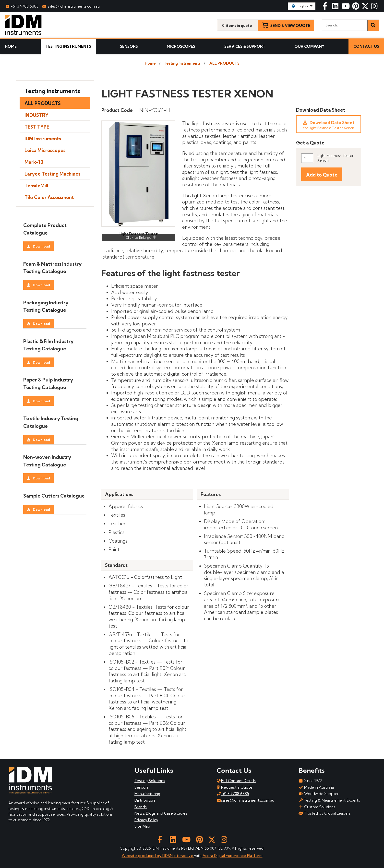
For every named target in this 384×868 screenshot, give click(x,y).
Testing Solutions (150, 781)
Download (41, 246)
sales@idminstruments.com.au (71, 6)
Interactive (184, 856)
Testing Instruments (68, 46)
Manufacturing (147, 794)
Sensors (129, 46)
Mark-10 (34, 162)
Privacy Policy (146, 820)
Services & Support (245, 46)
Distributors (145, 800)
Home (11, 46)
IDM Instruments (43, 139)
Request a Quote (234, 787)
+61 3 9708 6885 (22, 6)
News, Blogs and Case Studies (161, 813)
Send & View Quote (290, 26)
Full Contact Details (236, 781)
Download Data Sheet (329, 125)
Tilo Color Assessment (49, 197)
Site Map (142, 826)
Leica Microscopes (45, 150)
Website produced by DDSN (148, 856)
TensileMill (36, 186)
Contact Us (366, 46)
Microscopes (181, 46)
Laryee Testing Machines (52, 174)
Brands (141, 807)
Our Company (309, 46)
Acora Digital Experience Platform (233, 856)
